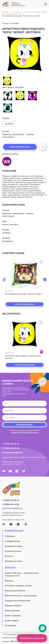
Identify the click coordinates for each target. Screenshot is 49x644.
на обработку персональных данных (24, 432)
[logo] (24, 489)
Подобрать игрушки (32, 638)
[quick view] (25, 273)
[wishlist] (41, 262)
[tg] (23, 471)
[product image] (25, 54)
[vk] (4, 471)
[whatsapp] (17, 471)
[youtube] (10, 471)
